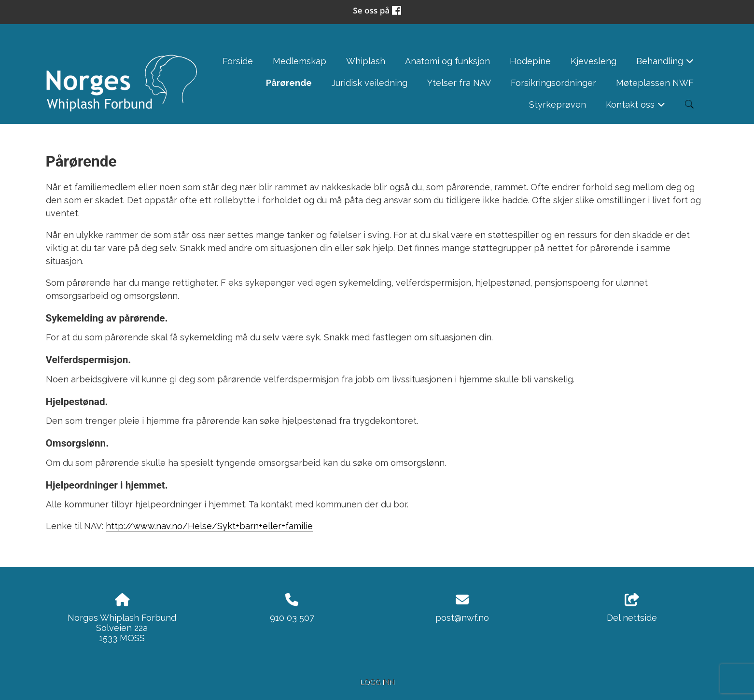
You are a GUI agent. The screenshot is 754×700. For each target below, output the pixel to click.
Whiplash (366, 61)
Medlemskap (300, 61)
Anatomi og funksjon (447, 61)
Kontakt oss (636, 108)
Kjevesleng (593, 61)
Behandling (665, 64)
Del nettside (632, 608)
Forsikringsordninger (553, 83)
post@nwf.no (462, 618)
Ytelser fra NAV (459, 83)
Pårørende (289, 83)
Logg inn (377, 682)
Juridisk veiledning (370, 83)
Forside (238, 61)
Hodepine (530, 61)
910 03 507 (292, 618)
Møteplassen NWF (655, 83)
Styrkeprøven (558, 105)
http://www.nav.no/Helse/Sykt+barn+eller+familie (209, 526)
